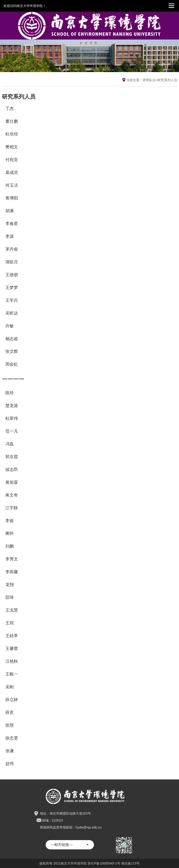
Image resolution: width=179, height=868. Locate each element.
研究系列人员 (167, 80)
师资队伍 (149, 80)
